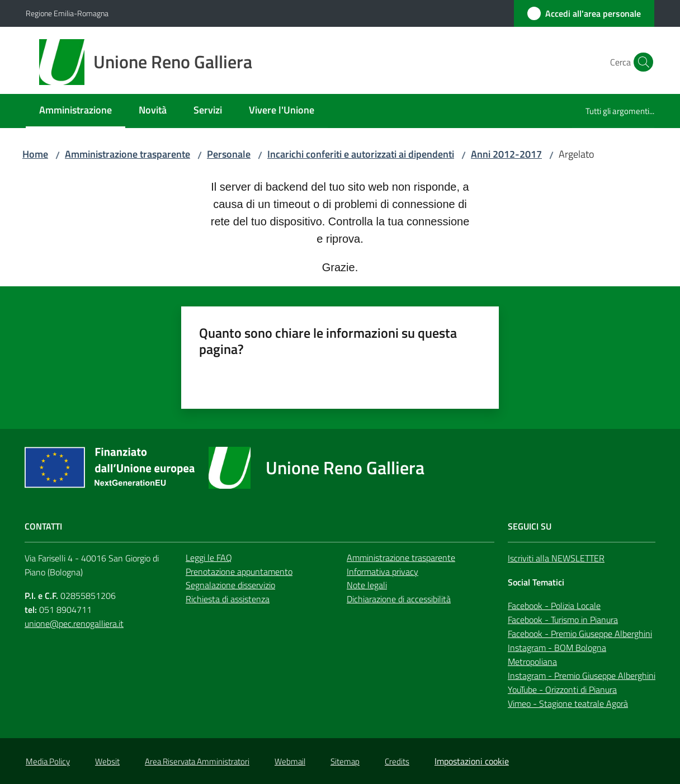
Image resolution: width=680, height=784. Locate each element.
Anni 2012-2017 (506, 154)
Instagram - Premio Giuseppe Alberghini (582, 676)
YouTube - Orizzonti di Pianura (562, 689)
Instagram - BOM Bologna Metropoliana (557, 655)
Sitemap (345, 761)
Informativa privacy (382, 572)
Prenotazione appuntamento (239, 572)
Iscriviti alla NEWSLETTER (556, 558)
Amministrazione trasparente (127, 154)
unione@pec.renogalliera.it (74, 624)
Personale (229, 154)
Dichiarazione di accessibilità (399, 599)
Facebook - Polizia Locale (554, 606)
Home (35, 154)
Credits (397, 761)
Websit (107, 761)
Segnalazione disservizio (230, 585)
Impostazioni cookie (472, 761)
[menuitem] (75, 111)
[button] (641, 62)
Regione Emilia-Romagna (67, 13)
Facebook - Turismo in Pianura (563, 620)
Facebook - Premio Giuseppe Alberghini (580, 634)
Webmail (290, 761)
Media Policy (48, 761)
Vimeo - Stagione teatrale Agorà (568, 703)
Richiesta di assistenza (228, 599)
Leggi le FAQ (209, 558)
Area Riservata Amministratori (197, 761)
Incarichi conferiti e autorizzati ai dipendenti (361, 154)
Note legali (367, 585)
